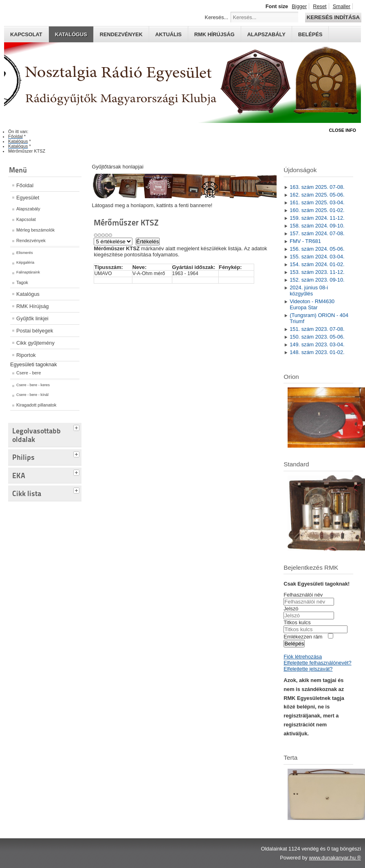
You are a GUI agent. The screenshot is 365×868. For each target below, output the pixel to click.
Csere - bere (29, 373)
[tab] (77, 427)
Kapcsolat (26, 34)
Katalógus (71, 34)
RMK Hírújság (33, 306)
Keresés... (217, 17)
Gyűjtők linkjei (32, 318)
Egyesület (28, 198)
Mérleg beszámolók (35, 230)
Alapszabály (266, 34)
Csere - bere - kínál (32, 395)
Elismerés (25, 253)
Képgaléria (25, 262)
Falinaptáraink (28, 272)
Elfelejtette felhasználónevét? (317, 663)
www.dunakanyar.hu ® (335, 858)
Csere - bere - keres (33, 385)
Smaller (342, 6)
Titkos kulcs (297, 622)
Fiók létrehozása (303, 657)
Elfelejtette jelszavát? (308, 669)
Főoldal (25, 185)
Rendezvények (121, 34)
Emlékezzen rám (303, 637)
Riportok (26, 355)
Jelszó (291, 609)
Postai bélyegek (35, 331)
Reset (320, 6)
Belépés (310, 34)
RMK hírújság (214, 34)
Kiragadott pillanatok (36, 405)
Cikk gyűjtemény (35, 343)
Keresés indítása (333, 17)
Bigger (299, 6)
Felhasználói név (303, 595)
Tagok (22, 282)
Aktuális (168, 34)
